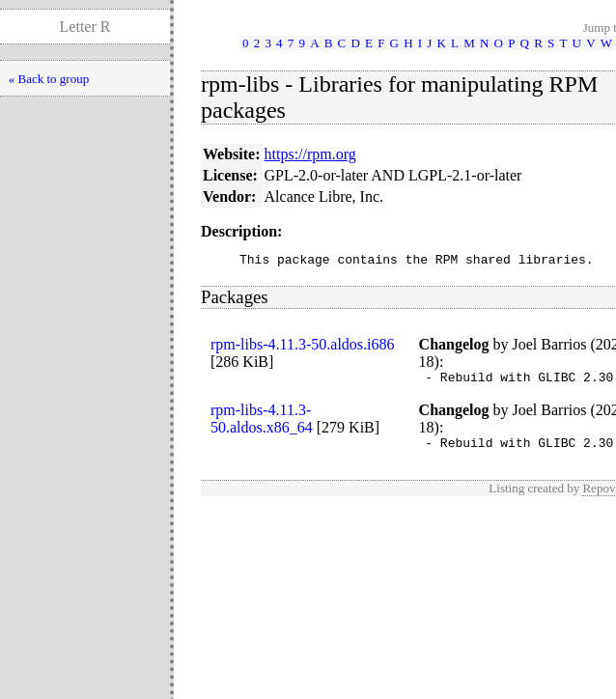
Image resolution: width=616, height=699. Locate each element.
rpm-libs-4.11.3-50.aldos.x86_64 (262, 424)
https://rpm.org (310, 154)
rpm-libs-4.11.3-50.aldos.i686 (303, 347)
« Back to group (49, 79)
